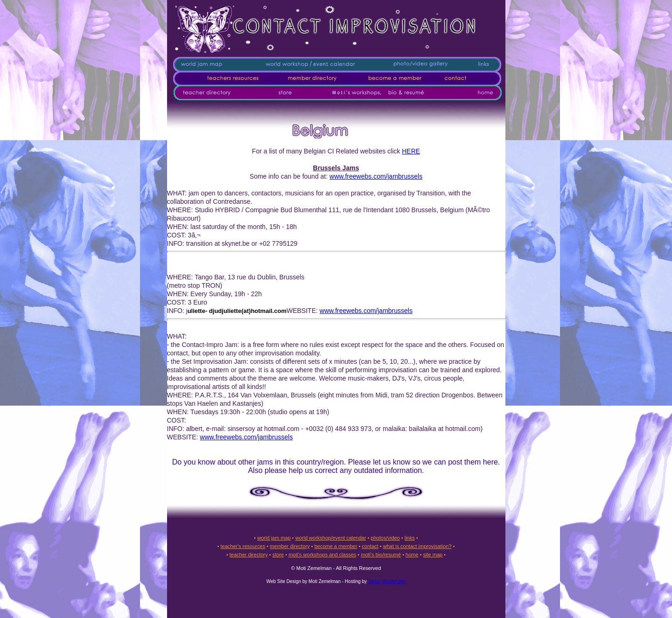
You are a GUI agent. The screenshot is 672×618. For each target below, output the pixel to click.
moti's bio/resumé (381, 555)
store (278, 555)
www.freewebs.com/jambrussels (376, 176)
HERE (411, 151)
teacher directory (249, 555)
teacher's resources (243, 546)
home (412, 555)
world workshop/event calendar (331, 538)
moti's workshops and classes (322, 555)
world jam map (274, 538)
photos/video (385, 538)
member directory (290, 546)
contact (370, 546)
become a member (336, 546)
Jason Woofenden (387, 581)
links (410, 538)
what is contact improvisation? (417, 546)
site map (433, 555)
